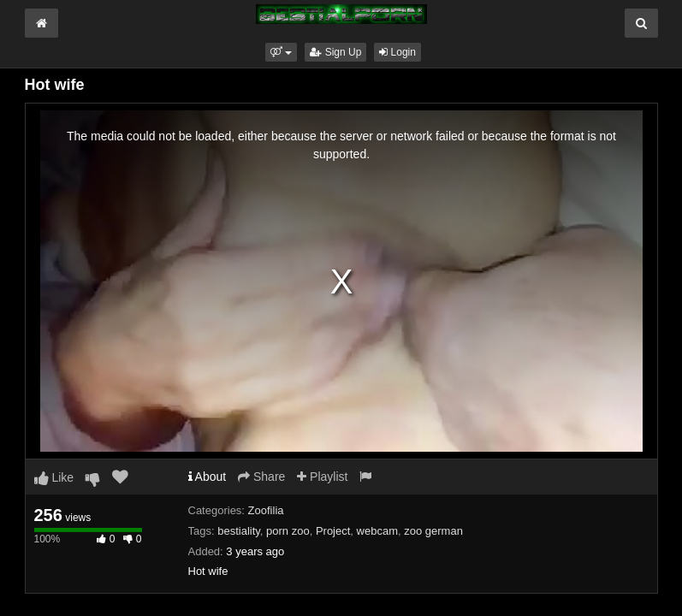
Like (54, 477)
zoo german (433, 531)
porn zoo (288, 531)
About (208, 477)
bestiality (239, 531)
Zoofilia (266, 510)
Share (261, 477)
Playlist (322, 477)
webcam (377, 531)
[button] (281, 52)
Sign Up (335, 52)
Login (397, 52)
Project (333, 531)
